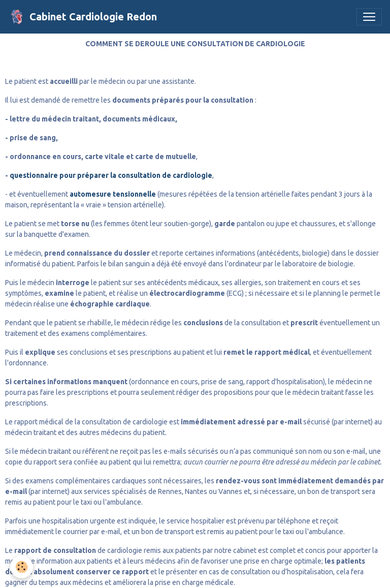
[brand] (83, 17)
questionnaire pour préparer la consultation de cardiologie (111, 175)
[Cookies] (22, 567)
